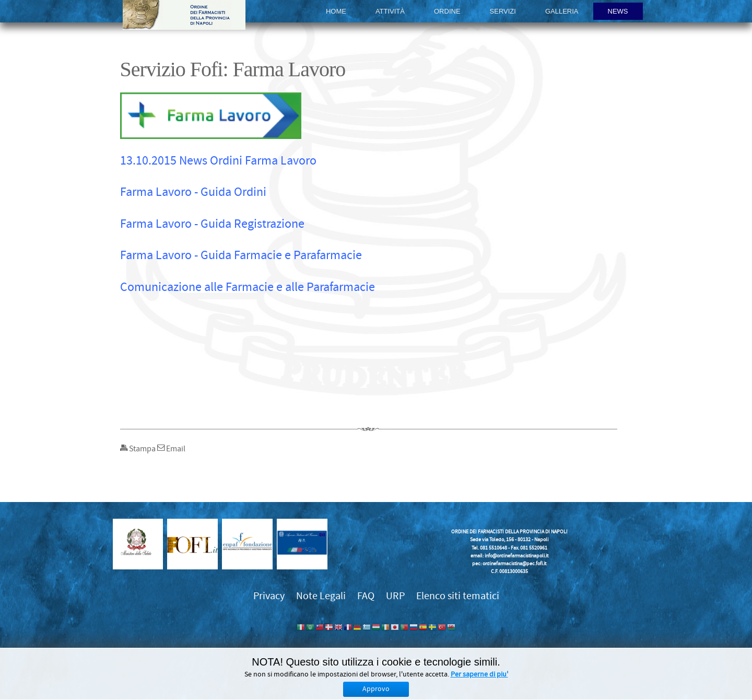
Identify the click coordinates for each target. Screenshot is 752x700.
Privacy (269, 596)
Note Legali (321, 596)
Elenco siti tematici (458, 596)
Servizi (503, 11)
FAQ (366, 596)
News (618, 11)
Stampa (139, 449)
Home (336, 11)
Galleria (562, 11)
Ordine (447, 11)
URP (395, 596)
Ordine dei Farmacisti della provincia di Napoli (184, 15)
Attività (390, 11)
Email (171, 449)
